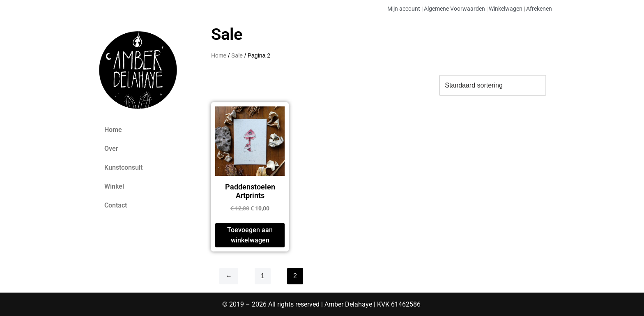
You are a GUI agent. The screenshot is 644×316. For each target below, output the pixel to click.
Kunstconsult (123, 167)
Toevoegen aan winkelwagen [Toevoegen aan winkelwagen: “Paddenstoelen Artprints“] (250, 235)
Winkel (114, 186)
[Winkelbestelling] (493, 85)
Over (111, 149)
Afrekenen (539, 9)
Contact (116, 205)
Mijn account (404, 9)
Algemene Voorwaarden (454, 9)
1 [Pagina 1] (263, 276)
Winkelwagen (506, 9)
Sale (237, 55)
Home (113, 130)
